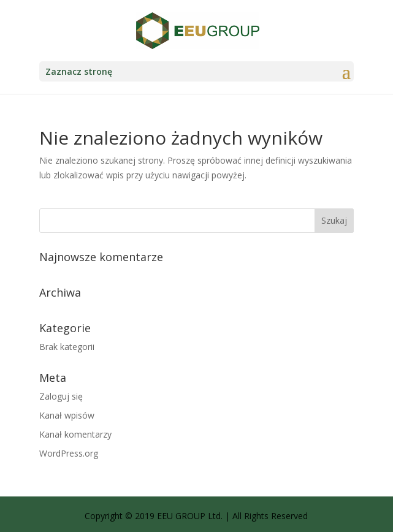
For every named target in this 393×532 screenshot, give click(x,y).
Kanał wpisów (67, 415)
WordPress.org (69, 453)
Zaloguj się (61, 396)
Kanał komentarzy (75, 434)
